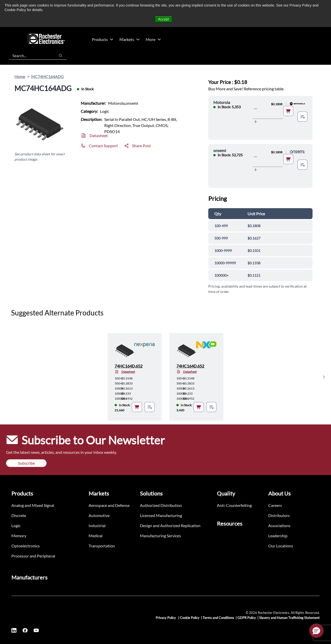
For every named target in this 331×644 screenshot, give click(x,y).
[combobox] (30, 55)
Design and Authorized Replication (170, 525)
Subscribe (26, 463)
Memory (19, 536)
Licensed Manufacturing (161, 515)
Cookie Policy (190, 618)
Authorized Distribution (161, 505)
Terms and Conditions (218, 618)
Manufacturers (29, 577)
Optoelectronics (26, 546)
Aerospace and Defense (109, 505)
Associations (279, 525)
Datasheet (99, 135)
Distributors (279, 515)
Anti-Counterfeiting (234, 505)
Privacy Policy (166, 618)
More (153, 39)
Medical (96, 536)
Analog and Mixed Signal (33, 505)
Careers (275, 505)
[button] (316, 631)
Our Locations (281, 546)
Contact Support (103, 146)
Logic (16, 525)
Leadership (278, 536)
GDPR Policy (247, 618)
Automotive (99, 515)
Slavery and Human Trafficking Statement (289, 618)
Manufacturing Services (160, 536)
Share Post (141, 146)
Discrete (19, 515)
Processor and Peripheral (33, 556)
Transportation (102, 546)
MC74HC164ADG (47, 77)
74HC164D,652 (129, 366)
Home (20, 77)
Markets (130, 39)
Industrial (97, 525)
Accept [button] (164, 19)
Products (103, 39)
